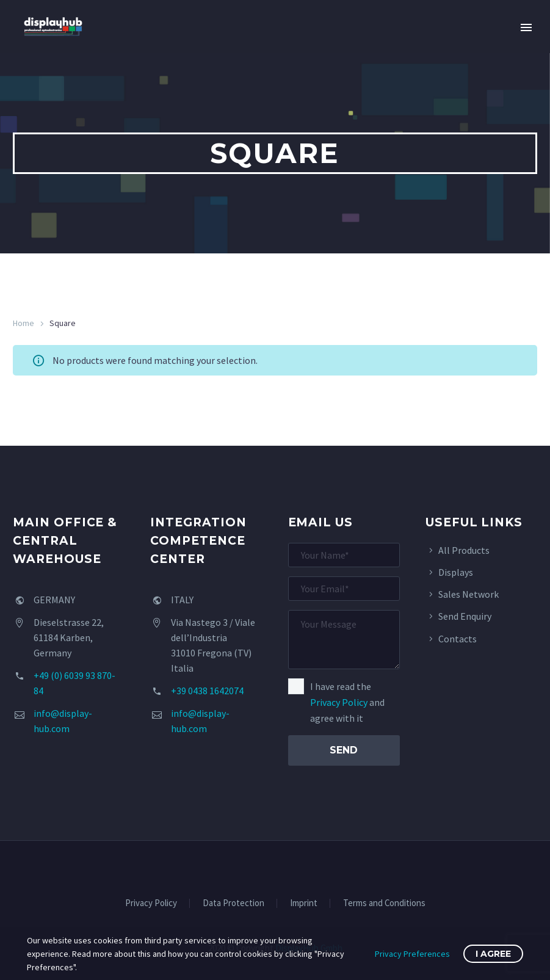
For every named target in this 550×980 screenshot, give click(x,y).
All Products (464, 550)
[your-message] (344, 640)
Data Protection (233, 903)
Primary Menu (526, 27)
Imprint (304, 903)
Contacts (458, 639)
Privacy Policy (339, 702)
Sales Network (469, 594)
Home (24, 323)
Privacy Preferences (412, 954)
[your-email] (344, 589)
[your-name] (344, 555)
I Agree (493, 954)
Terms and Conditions (384, 903)
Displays (456, 572)
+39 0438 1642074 (207, 691)
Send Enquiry (465, 616)
